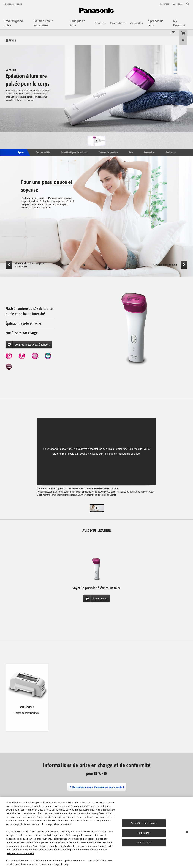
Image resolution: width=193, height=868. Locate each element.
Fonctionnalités (43, 152)
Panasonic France (13, 4)
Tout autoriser (144, 843)
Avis (131, 152)
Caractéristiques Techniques (74, 152)
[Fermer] (187, 832)
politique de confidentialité (20, 853)
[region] (96, 833)
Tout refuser (144, 833)
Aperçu (21, 152)
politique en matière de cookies (81, 850)
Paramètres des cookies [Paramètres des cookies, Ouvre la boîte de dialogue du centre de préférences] (144, 823)
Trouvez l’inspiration (108, 152)
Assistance (171, 152)
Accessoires (149, 152)
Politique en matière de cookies (122, 454)
